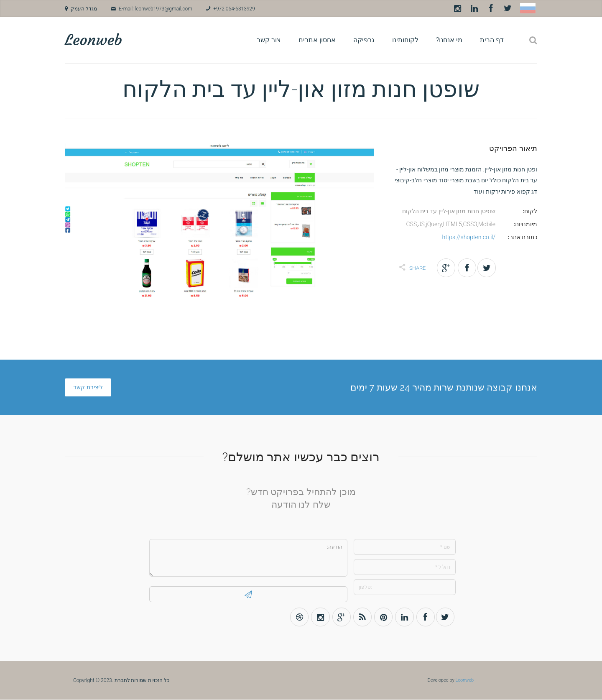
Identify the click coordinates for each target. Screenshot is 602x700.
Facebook (491, 8)
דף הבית (492, 40)
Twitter (508, 8)
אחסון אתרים (317, 40)
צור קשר (269, 40)
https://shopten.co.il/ (469, 237)
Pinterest (382, 617)
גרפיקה (364, 40)
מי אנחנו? (449, 40)
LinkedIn (474, 8)
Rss (361, 617)
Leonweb (93, 40)
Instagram (457, 8)
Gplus (340, 617)
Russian (528, 8)
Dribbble (297, 617)
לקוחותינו (405, 40)
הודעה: (248, 558)
